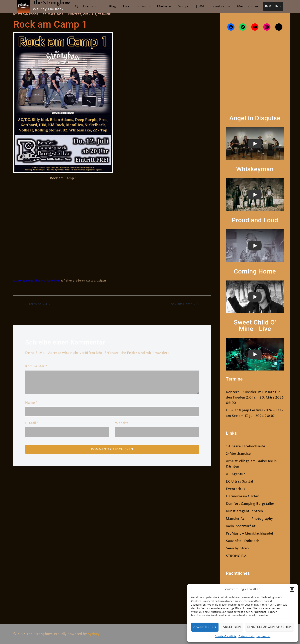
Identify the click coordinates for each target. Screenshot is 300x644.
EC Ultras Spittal (239, 482)
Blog (112, 6)
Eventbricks (236, 489)
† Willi (201, 6)
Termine (104, 15)
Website (122, 423)
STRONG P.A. (237, 556)
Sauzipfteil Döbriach (243, 541)
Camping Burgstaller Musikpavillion (36, 281)
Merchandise (248, 6)
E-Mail (32, 423)
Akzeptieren (205, 627)
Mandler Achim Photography (249, 519)
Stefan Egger (28, 15)
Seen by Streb (237, 548)
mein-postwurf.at (241, 526)
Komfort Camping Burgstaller (250, 504)
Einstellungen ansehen (270, 627)
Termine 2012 (40, 304)
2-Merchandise (238, 454)
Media (162, 6)
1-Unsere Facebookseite (245, 446)
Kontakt (219, 6)
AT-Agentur (235, 474)
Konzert (75, 15)
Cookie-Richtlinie (226, 636)
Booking (273, 6)
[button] (292, 589)
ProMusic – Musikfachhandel (249, 534)
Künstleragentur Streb (244, 511)
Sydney (94, 634)
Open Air (90, 15)
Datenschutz (247, 636)
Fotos (141, 6)
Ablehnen (232, 627)
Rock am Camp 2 (182, 304)
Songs (183, 6)
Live (126, 6)
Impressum (263, 636)
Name (31, 403)
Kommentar (36, 366)
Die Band (90, 6)
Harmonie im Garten (243, 496)
